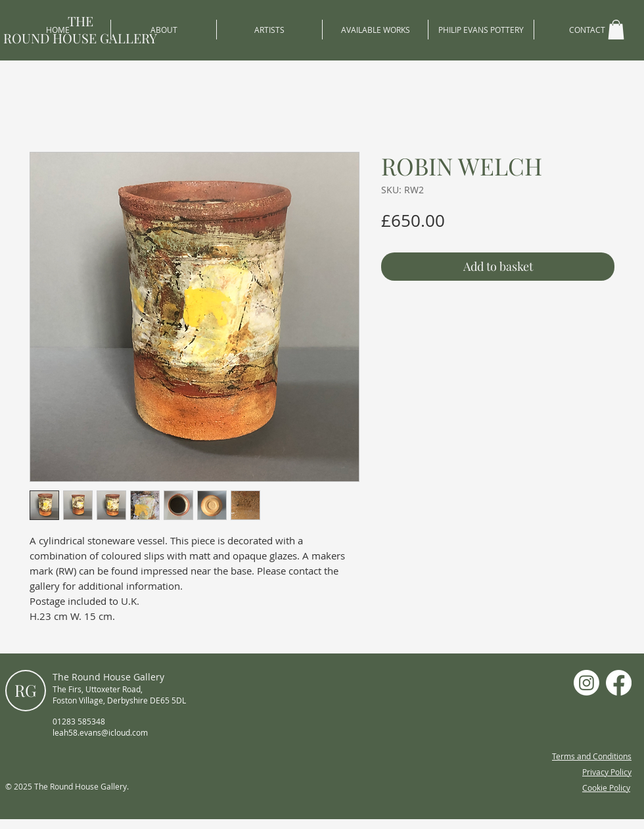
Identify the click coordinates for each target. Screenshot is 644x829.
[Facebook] (619, 683)
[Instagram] (586, 683)
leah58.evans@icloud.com (100, 732)
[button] (616, 30)
